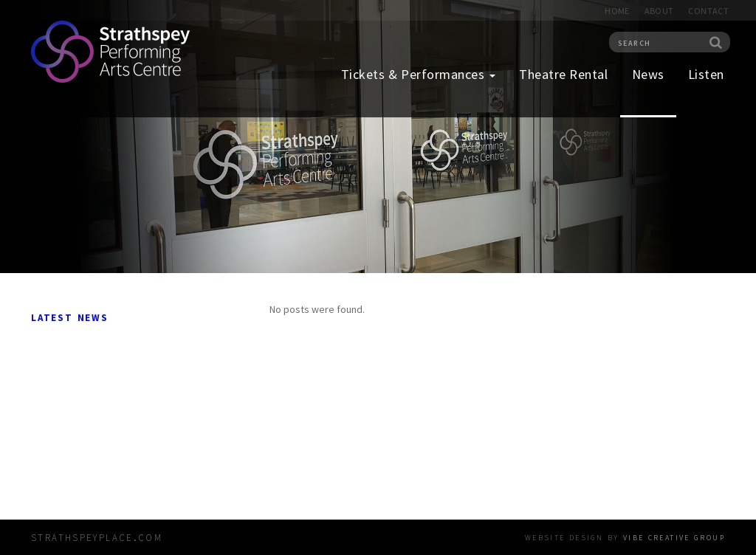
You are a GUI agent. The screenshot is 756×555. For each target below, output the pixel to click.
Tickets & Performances (418, 74)
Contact (708, 11)
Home (617, 11)
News (648, 74)
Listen (706, 74)
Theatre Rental (564, 74)
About (659, 11)
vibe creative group (674, 537)
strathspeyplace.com (97, 536)
